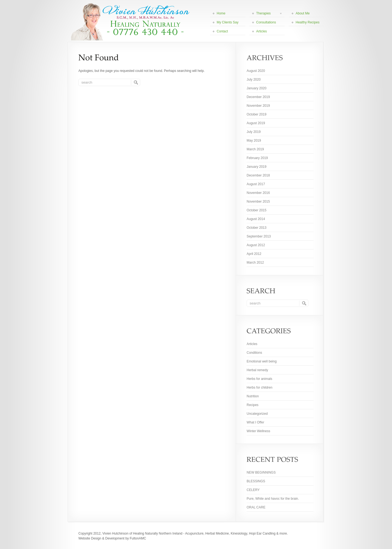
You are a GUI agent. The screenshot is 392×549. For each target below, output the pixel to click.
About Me (303, 13)
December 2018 (258, 175)
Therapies (269, 13)
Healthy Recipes (307, 22)
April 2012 (254, 254)
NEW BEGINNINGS (261, 472)
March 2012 (255, 263)
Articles (261, 31)
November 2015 (258, 202)
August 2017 (256, 184)
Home (221, 13)
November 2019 (258, 106)
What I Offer (255, 422)
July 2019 (254, 132)
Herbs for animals (259, 379)
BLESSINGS (256, 481)
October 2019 (257, 114)
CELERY (253, 490)
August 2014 (256, 219)
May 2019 (254, 141)
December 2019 (258, 97)
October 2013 (257, 228)
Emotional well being (262, 361)
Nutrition (253, 396)
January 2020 (257, 88)
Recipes (252, 405)
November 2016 (258, 193)
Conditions (254, 353)
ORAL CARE (256, 507)
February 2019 (257, 158)
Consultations (266, 22)
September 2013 (259, 236)
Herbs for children (260, 388)
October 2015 (257, 210)
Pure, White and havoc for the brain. (273, 499)
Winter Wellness (258, 431)
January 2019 (257, 167)
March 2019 (255, 149)
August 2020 (256, 71)
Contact (222, 31)
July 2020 (254, 80)
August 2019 (256, 123)
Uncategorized (257, 414)
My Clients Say (228, 22)
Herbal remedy (257, 370)
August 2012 (256, 245)
